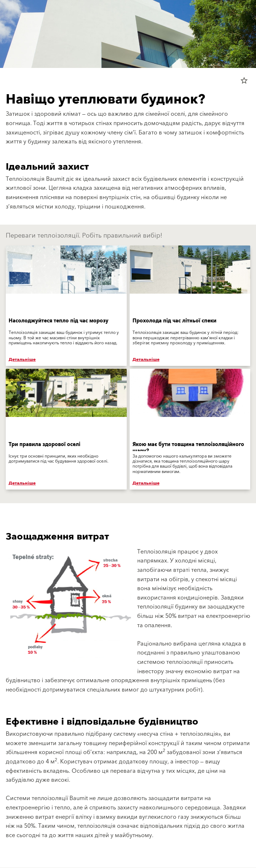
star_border (244, 81)
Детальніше (22, 360)
